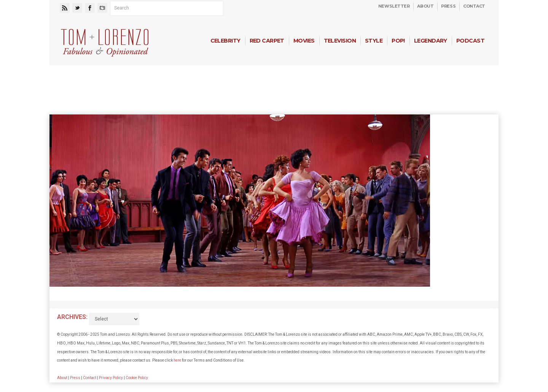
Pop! (398, 41)
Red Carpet (267, 41)
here (177, 360)
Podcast (470, 41)
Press (448, 6)
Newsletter (394, 6)
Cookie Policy (137, 378)
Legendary (431, 41)
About (425, 6)
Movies (304, 41)
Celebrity (225, 41)
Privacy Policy (111, 378)
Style (374, 41)
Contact (474, 6)
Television (340, 41)
